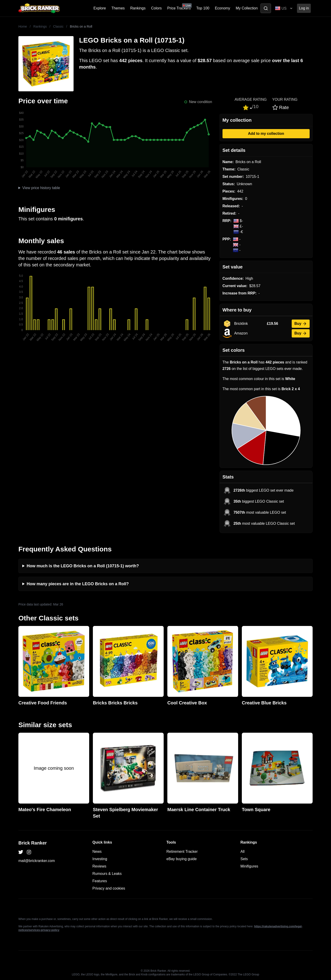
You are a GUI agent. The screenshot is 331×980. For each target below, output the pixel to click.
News (97, 852)
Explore (100, 8)
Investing (100, 859)
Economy (223, 8)
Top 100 (203, 8)
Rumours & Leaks (107, 874)
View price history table (41, 188)
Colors (156, 8)
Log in (304, 8)
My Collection (247, 8)
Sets (244, 859)
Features (100, 881)
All (243, 852)
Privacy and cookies (109, 888)
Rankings (138, 8)
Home (23, 26)
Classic (58, 26)
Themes (118, 8)
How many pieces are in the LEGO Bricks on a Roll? (78, 584)
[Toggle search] (266, 8)
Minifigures (249, 866)
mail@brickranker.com (37, 861)
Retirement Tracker (182, 852)
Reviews (99, 866)
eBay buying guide (182, 859)
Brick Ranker (33, 843)
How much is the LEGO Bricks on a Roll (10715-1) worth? (83, 566)
